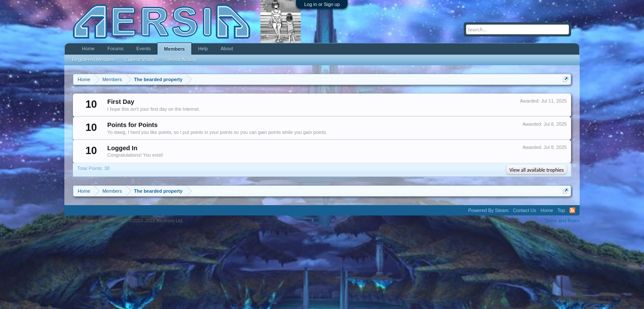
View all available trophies (537, 170)
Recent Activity (181, 60)
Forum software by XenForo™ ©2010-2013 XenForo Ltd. (124, 221)
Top (561, 210)
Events (144, 48)
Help (203, 48)
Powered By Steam (488, 210)
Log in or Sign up (322, 4)
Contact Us (524, 210)
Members (174, 49)
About (227, 48)
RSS (572, 210)
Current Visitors (141, 60)
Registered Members (94, 60)
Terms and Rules (562, 221)
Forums (115, 48)
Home (88, 48)
